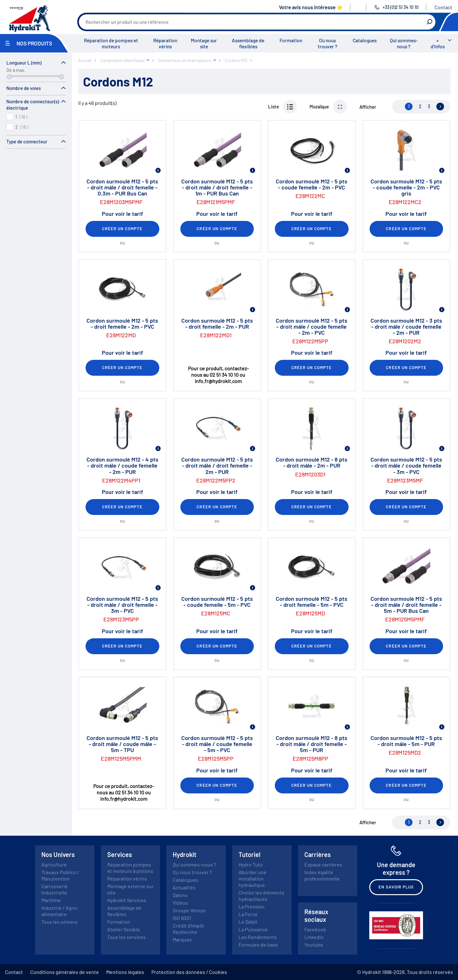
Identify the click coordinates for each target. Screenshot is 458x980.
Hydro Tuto (251, 864)
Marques (182, 939)
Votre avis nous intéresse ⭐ (311, 7)
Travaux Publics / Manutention (60, 875)
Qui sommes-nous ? (404, 43)
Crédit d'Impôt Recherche (188, 929)
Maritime (51, 900)
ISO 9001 (182, 918)
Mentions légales (125, 972)
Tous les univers (59, 922)
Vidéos (180, 903)
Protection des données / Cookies (189, 972)
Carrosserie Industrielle (55, 889)
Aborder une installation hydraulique (253, 878)
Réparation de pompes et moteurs (111, 43)
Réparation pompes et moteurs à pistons (130, 868)
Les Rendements (258, 937)
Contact (443, 7)
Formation (291, 40)
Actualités (184, 887)
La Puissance (253, 929)
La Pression (252, 906)
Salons (180, 895)
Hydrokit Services (127, 900)
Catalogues (365, 40)
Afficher (368, 107)
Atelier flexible (124, 929)
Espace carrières (323, 864)
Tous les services (126, 937)
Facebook (315, 929)
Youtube (314, 945)
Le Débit (248, 922)
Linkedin (314, 937)
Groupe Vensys (189, 910)
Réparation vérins (165, 43)
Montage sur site (204, 43)
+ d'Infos (438, 43)
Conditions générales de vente (65, 972)
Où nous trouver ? (327, 43)
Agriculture (54, 864)
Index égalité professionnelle (322, 875)
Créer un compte (122, 229)
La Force (248, 914)
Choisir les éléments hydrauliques (261, 896)
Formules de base (258, 945)
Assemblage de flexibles (248, 43)
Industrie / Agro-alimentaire (60, 911)
